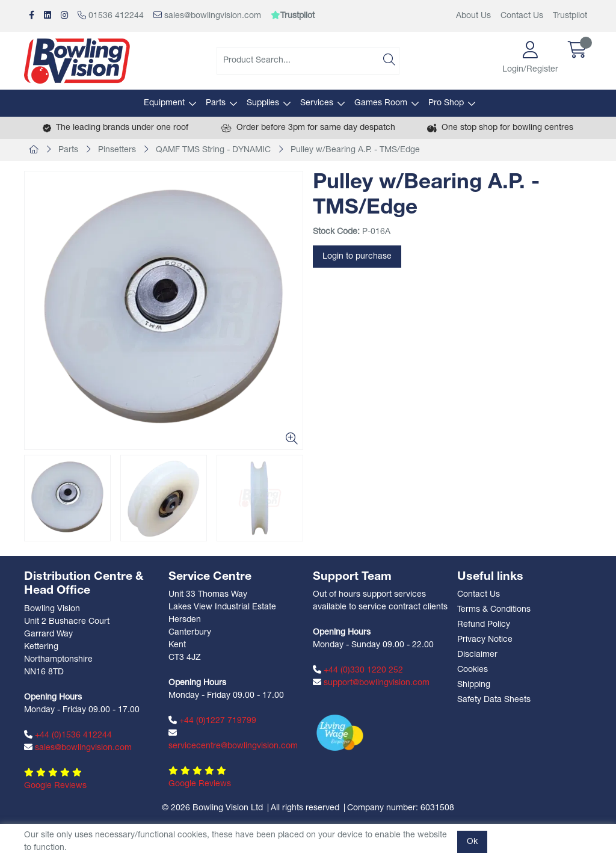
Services (317, 103)
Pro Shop (446, 103)
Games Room (381, 103)
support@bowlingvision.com (371, 683)
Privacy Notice (485, 640)
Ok (472, 842)
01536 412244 (111, 16)
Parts (216, 103)
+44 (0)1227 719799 (212, 721)
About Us (473, 16)
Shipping (474, 685)
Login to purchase (357, 257)
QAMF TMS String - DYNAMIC (213, 150)
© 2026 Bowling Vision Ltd (212, 808)
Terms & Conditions (494, 610)
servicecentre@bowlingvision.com (233, 740)
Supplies (263, 103)
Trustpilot (570, 16)
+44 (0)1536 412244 (68, 735)
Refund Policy (484, 625)
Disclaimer (477, 655)
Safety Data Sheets (494, 700)
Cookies (473, 670)
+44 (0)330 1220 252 (358, 670)
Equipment (164, 103)
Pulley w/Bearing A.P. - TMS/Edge (355, 150)
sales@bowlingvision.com (207, 16)
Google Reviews (55, 786)
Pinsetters (117, 150)
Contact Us (522, 16)
